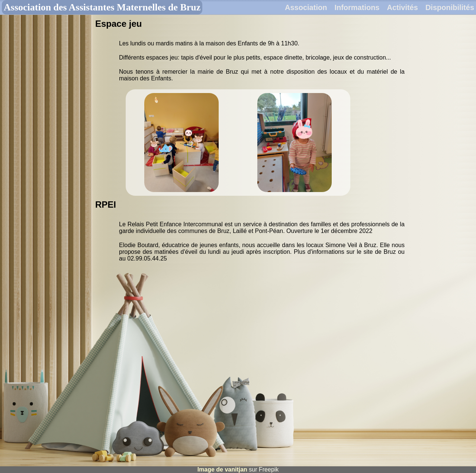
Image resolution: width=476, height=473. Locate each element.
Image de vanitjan (222, 469)
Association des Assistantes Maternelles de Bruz (102, 7)
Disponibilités (450, 7)
